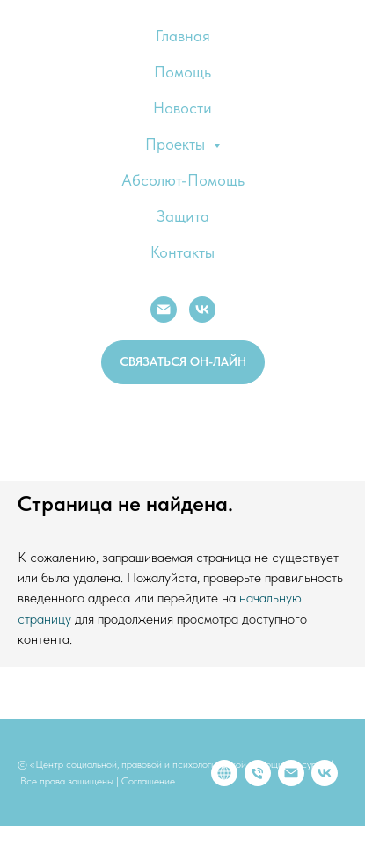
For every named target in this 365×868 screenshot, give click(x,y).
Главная (183, 36)
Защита (183, 216)
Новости (182, 108)
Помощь (182, 72)
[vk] (131, 799)
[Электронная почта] (98, 799)
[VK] (202, 310)
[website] (31, 799)
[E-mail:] (164, 310)
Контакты (182, 252)
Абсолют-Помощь (183, 180)
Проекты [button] (177, 144)
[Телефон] (64, 799)
